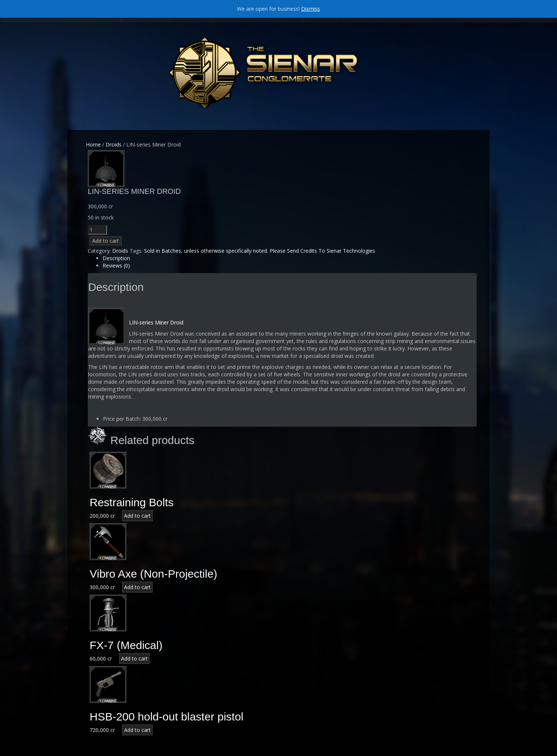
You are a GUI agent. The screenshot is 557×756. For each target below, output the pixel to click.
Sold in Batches (163, 251)
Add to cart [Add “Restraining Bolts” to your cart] (137, 516)
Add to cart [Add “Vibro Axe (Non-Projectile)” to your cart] (137, 587)
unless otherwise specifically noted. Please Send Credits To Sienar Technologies (280, 251)
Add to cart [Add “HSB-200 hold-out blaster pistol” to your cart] (137, 730)
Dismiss (311, 9)
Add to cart (106, 241)
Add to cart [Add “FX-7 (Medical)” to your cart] (134, 658)
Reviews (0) (116, 266)
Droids (114, 145)
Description (116, 258)
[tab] (290, 258)
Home (93, 145)
